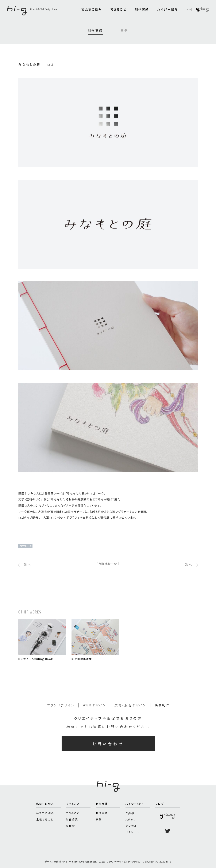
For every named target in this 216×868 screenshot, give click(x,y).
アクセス (131, 826)
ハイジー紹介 (168, 9)
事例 (124, 30)
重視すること (45, 819)
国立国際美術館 (82, 659)
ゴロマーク (25, 546)
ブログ (160, 804)
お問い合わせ (108, 744)
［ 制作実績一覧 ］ (108, 564)
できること (118, 9)
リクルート (132, 832)
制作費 (71, 826)
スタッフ (131, 819)
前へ (27, 564)
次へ (189, 564)
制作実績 (142, 9)
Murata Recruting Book (36, 659)
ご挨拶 (130, 813)
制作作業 (72, 819)
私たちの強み (92, 9)
